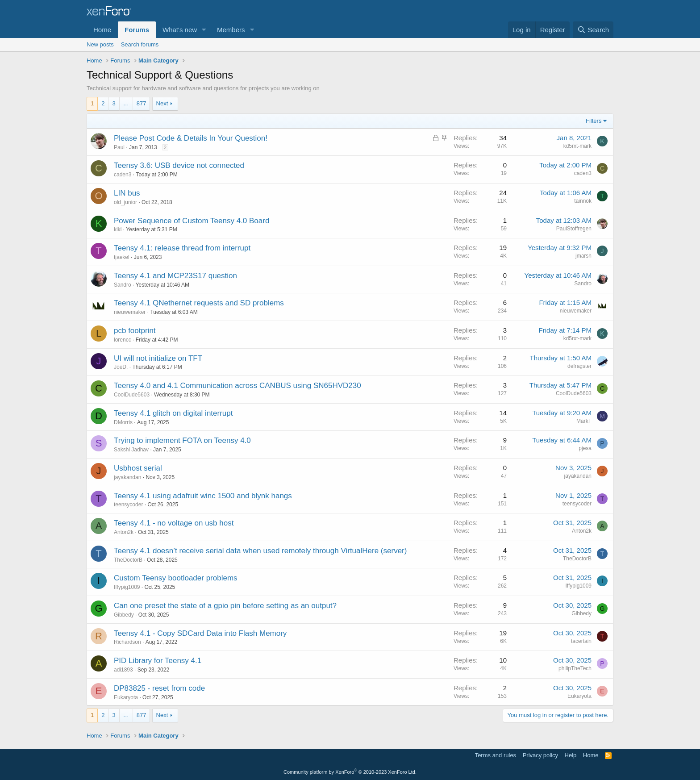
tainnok (583, 201)
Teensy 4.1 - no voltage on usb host (174, 523)
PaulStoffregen (574, 229)
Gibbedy (124, 615)
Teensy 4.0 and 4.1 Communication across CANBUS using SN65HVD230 (237, 386)
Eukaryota (126, 697)
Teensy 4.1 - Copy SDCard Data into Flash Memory (200, 633)
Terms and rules (496, 755)
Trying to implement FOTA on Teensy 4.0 (182, 440)
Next (162, 103)
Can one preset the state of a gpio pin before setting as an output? (225, 606)
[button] (204, 30)
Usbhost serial (138, 468)
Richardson (127, 642)
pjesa (585, 448)
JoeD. (121, 367)
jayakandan (127, 477)
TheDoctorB (128, 560)
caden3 (123, 175)
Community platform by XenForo (350, 772)
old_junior (125, 202)
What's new (180, 30)
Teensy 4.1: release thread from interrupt (182, 248)
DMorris (123, 422)
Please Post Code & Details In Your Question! (191, 138)
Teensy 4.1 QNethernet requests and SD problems (199, 303)
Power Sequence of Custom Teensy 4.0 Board (192, 221)
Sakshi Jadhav (131, 450)
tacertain (581, 641)
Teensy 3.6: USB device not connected (179, 165)
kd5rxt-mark (577, 146)
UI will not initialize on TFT (158, 358)
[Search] (593, 30)
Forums (137, 30)
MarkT (584, 421)
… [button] (126, 103)
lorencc (123, 340)
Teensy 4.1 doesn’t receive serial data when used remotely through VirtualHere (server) (260, 551)
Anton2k (124, 532)
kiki (118, 229)
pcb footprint (135, 331)
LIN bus (127, 193)
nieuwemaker (130, 312)
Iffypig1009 (127, 587)
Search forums (140, 44)
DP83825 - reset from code (159, 688)
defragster (579, 366)
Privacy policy (540, 755)
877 (142, 103)
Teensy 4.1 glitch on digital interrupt (173, 413)
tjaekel (122, 257)
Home (102, 30)
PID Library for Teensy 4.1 (158, 661)
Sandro (123, 285)
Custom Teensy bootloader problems (176, 578)
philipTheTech (575, 668)
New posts (100, 44)
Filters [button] (594, 121)
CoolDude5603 (132, 395)
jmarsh (583, 256)
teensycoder (128, 505)
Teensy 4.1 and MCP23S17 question (175, 276)
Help (571, 755)
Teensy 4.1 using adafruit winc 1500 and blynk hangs (203, 496)
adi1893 (123, 670)
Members (231, 30)
